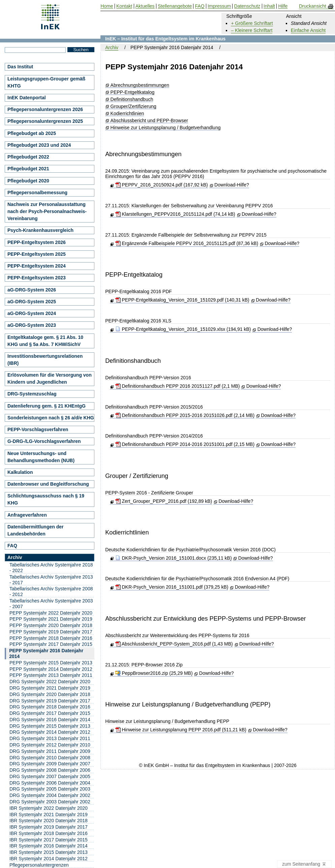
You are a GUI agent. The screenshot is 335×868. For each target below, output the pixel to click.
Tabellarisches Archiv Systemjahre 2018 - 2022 (51, 568)
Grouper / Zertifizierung (137, 476)
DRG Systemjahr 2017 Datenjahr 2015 (50, 713)
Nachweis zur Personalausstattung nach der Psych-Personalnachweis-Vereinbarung (47, 211)
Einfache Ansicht (308, 30)
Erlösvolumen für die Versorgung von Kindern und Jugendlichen (50, 378)
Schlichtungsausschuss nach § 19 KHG (46, 499)
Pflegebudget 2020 (28, 181)
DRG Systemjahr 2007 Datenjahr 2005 (50, 776)
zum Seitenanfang (304, 864)
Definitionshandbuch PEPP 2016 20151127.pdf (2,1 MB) (178, 386)
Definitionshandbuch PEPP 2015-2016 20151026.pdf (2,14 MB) (185, 415)
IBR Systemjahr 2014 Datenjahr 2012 (49, 859)
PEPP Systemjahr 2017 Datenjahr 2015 (51, 644)
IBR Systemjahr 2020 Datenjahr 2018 (49, 821)
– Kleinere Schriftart (252, 30)
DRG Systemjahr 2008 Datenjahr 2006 (50, 770)
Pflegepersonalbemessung (37, 193)
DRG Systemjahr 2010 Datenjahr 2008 (50, 758)
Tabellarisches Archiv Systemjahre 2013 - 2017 (51, 580)
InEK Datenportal (27, 98)
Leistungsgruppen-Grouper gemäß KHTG (46, 82)
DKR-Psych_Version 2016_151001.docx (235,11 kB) (174, 558)
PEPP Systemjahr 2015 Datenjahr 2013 (51, 663)
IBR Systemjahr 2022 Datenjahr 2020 (49, 808)
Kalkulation (20, 472)
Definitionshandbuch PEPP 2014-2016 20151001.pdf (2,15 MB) (185, 444)
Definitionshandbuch (132, 99)
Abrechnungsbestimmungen (140, 85)
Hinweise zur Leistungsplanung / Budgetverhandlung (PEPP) (188, 704)
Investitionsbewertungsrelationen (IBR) (45, 360)
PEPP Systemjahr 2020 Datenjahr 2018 (51, 625)
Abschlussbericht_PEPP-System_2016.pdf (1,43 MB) (174, 644)
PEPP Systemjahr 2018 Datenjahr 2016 (51, 638)
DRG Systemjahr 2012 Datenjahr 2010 (50, 745)
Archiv (112, 47)
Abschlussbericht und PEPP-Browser (149, 121)
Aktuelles (145, 6)
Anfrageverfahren (27, 515)
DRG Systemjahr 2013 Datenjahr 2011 (50, 738)
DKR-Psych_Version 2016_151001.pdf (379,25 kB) (172, 587)
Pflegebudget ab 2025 (32, 133)
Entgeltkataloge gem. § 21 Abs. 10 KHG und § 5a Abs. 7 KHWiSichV (45, 341)
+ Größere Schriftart (252, 23)
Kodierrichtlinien (127, 114)
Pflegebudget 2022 (28, 157)
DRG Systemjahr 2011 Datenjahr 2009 (50, 751)
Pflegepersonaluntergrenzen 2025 (45, 121)
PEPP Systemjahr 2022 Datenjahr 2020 (51, 613)
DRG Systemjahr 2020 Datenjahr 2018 (50, 694)
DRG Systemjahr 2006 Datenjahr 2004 (50, 783)
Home (107, 6)
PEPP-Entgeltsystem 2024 (37, 266)
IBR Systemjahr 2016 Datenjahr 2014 (49, 846)
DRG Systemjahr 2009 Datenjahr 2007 (50, 764)
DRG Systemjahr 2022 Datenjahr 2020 (50, 682)
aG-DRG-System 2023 (32, 325)
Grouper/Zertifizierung (133, 107)
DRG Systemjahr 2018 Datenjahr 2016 (50, 707)
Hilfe (283, 6)
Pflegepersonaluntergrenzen (39, 865)
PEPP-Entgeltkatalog (133, 92)
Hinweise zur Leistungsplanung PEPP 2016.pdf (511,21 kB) (181, 730)
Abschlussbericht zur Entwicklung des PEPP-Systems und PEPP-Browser (205, 619)
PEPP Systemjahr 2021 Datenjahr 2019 (51, 619)
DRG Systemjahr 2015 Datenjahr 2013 (50, 726)
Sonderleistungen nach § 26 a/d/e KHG (51, 418)
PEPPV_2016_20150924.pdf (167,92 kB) (162, 185)
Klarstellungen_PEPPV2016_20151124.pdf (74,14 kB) (175, 214)
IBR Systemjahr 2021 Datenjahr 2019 (49, 814)
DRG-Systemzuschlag (32, 394)
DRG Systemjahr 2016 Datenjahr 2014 (50, 720)
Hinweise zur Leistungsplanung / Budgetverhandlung (166, 128)
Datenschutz (247, 6)
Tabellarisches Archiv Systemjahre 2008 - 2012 (51, 592)
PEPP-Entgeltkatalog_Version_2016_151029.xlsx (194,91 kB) (183, 329)
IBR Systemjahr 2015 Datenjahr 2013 (49, 852)
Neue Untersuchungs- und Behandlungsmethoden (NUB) (41, 457)
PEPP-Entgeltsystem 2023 (37, 278)
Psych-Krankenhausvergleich (40, 230)
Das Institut (20, 67)
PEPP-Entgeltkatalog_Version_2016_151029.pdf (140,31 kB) (182, 300)
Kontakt (124, 6)
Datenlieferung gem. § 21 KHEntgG (47, 406)
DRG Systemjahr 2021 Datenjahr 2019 (50, 688)
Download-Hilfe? (232, 185)
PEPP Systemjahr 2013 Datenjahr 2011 (51, 675)
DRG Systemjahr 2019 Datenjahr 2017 (50, 701)
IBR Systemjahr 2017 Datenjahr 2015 (49, 840)
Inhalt (269, 6)
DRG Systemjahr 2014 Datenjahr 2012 (50, 732)
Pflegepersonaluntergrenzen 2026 (45, 109)
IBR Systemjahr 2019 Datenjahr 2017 (49, 827)
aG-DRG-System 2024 (32, 313)
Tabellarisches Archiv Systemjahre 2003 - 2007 (51, 604)
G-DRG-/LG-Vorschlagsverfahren (44, 441)
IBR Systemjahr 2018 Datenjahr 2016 (49, 833)
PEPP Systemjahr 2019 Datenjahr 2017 (51, 632)
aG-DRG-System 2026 (32, 290)
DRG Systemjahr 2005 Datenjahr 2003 (50, 789)
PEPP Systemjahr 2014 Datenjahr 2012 (51, 669)
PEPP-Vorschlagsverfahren (38, 429)
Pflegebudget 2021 (28, 169)
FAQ (12, 546)
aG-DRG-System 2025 (32, 302)
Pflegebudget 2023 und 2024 (39, 145)
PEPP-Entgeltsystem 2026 (37, 242)
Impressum (219, 6)
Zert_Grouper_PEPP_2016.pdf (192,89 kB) (164, 501)
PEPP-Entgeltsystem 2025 (37, 254)
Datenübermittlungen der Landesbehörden (35, 530)
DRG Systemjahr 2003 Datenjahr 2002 (50, 802)
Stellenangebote (175, 6)
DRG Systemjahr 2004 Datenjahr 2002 (50, 795)
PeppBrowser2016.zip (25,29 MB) (154, 673)
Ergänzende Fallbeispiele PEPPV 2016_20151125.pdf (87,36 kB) (187, 243)
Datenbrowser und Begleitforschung (48, 484)
